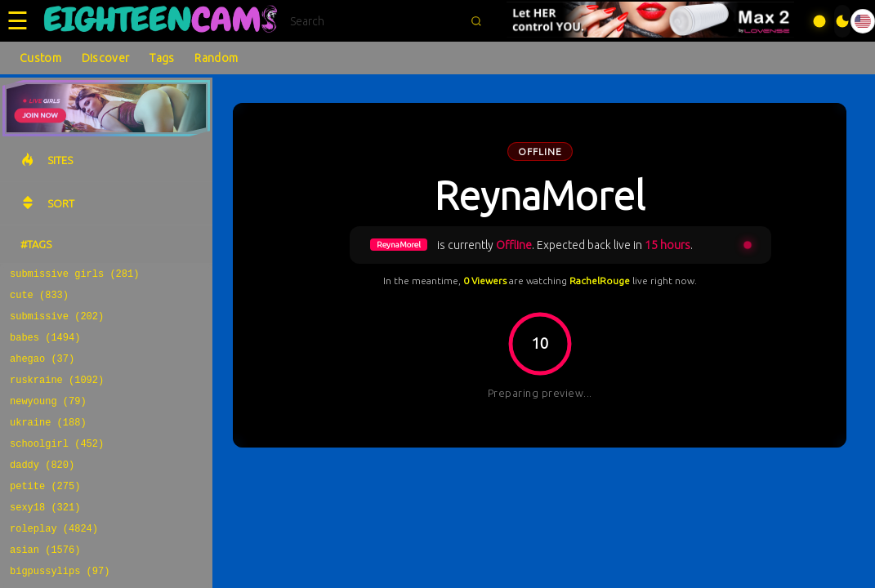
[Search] (375, 21)
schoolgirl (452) (57, 465)
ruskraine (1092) (57, 394)
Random (216, 58)
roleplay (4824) (54, 560)
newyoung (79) (48, 418)
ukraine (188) (48, 441)
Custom (40, 58)
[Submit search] (476, 21)
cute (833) (39, 299)
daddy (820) (42, 489)
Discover (105, 58)
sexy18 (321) (45, 536)
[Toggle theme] (842, 21)
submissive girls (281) (74, 276)
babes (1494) (45, 347)
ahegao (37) (42, 370)
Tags (162, 58)
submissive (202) (57, 323)
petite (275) (45, 512)
